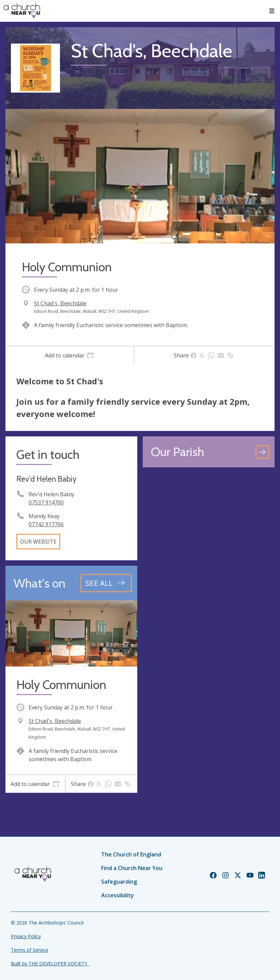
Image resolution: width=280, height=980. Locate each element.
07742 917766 (46, 524)
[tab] (69, 355)
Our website (38, 542)
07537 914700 (46, 502)
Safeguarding (119, 882)
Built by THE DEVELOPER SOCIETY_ (50, 963)
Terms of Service (30, 950)
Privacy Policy (26, 936)
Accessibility (118, 895)
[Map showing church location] (209, 539)
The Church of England (131, 854)
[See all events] (106, 583)
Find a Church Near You (132, 868)
